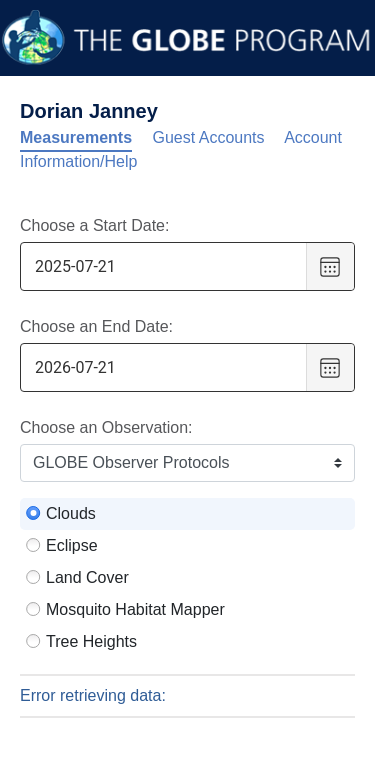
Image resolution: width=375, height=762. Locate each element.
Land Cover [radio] (87, 577)
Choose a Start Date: (94, 225)
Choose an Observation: (106, 427)
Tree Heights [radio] (91, 641)
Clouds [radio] (71, 513)
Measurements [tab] (76, 137)
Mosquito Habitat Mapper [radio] (135, 609)
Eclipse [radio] (72, 545)
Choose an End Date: (96, 326)
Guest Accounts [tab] (209, 137)
